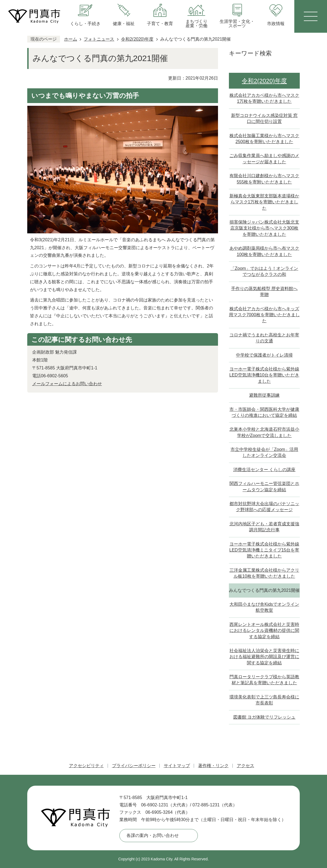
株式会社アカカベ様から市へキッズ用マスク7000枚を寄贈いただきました (264, 315)
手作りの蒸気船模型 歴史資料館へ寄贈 (264, 292)
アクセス (246, 766)
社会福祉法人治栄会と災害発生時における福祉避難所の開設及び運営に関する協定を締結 (264, 657)
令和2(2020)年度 (137, 39)
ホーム (71, 39)
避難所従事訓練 (264, 395)
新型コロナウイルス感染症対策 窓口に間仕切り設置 (264, 118)
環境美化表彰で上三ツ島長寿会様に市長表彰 (264, 700)
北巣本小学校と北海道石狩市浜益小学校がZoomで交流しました (264, 432)
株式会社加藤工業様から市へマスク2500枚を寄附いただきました (264, 139)
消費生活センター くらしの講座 (264, 470)
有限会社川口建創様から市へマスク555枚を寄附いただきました (264, 179)
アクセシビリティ (86, 766)
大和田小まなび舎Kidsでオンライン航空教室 (264, 607)
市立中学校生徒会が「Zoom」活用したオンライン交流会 (264, 452)
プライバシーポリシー (134, 766)
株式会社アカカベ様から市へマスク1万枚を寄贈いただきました (264, 98)
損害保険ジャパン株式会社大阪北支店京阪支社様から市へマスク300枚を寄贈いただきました (264, 228)
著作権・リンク (213, 766)
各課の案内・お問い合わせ (153, 835)
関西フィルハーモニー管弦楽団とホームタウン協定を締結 (264, 486)
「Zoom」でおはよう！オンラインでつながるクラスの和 (264, 271)
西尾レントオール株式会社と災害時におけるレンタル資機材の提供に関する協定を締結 (264, 631)
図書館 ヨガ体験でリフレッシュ (264, 717)
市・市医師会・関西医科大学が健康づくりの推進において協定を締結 (264, 412)
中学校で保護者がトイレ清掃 (264, 355)
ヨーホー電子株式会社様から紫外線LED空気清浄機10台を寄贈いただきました (264, 375)
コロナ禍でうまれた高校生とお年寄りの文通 (264, 338)
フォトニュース (99, 39)
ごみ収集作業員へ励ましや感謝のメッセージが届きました (264, 159)
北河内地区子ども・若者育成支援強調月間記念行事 (264, 527)
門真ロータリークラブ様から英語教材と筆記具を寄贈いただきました (264, 680)
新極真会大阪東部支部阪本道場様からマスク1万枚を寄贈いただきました (264, 202)
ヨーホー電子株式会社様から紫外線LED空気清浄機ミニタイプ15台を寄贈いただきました (264, 550)
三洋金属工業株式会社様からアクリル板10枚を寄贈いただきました (264, 573)
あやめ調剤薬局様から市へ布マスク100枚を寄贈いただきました (264, 251)
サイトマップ (177, 766)
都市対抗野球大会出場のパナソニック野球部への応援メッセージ (264, 507)
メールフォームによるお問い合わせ (67, 384)
